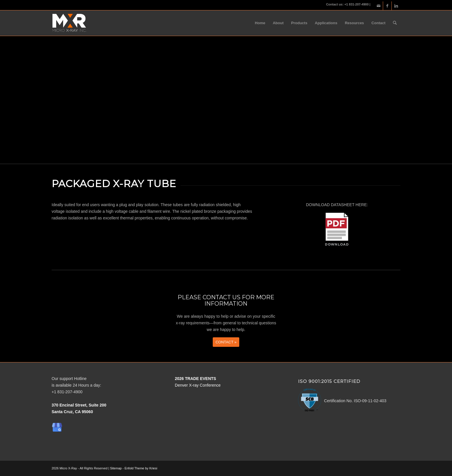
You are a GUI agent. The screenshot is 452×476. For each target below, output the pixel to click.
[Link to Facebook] (387, 6)
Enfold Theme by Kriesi (141, 468)
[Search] (395, 23)
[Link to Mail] (379, 6)
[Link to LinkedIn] (396, 6)
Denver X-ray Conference (198, 385)
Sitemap (116, 468)
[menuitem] (260, 23)
